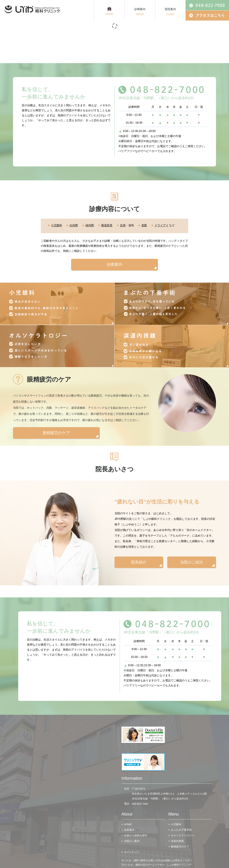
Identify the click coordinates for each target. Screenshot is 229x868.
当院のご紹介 (192, 562)
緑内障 (90, 225)
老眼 (144, 225)
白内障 (74, 225)
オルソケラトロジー (183, 835)
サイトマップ (132, 852)
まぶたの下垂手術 (181, 830)
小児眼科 (57, 225)
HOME (128, 824)
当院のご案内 (132, 841)
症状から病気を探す (136, 835)
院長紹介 (139, 562)
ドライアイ (162, 225)
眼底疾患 (107, 225)
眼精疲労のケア (56, 433)
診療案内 (114, 264)
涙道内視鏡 (177, 841)
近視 (123, 225)
